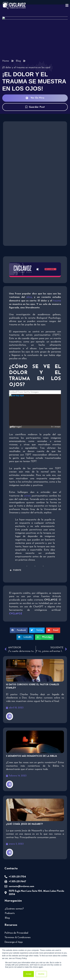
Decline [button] (41, 974)
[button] (19, 620)
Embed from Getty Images (23, 382)
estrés (17, 486)
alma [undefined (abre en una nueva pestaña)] (29, 297)
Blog (18, 61)
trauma (57, 300)
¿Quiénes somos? (15, 898)
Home (6, 61)
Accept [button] (28, 974)
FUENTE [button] (15, 560)
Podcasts (10, 903)
